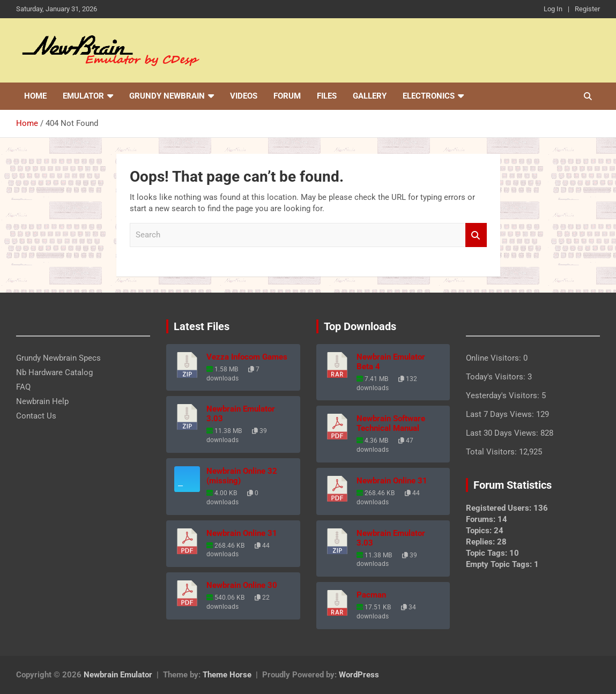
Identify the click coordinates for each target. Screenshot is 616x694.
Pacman (371, 595)
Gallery (370, 96)
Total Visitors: (492, 452)
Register (587, 9)
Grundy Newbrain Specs (58, 358)
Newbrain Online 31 (242, 533)
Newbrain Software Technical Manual (391, 423)
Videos (244, 96)
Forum (287, 96)
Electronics (429, 96)
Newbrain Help (42, 401)
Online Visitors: (495, 358)
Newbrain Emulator (118, 675)
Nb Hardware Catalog (54, 372)
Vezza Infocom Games (247, 357)
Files (327, 96)
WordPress (359, 675)
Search (476, 235)
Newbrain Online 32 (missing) (242, 476)
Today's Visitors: (497, 377)
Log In (553, 9)
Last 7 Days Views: (501, 414)
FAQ (23, 387)
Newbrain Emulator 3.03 (241, 414)
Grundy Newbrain (167, 96)
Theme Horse (227, 675)
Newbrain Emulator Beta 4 (391, 362)
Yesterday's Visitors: (504, 395)
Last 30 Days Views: (503, 433)
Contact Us (36, 416)
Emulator (83, 96)
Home (35, 96)
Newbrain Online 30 (242, 585)
